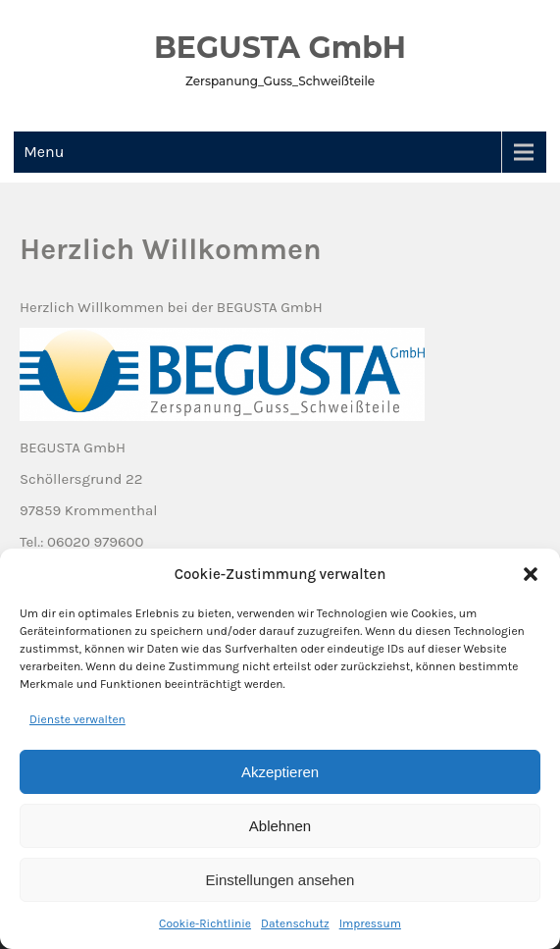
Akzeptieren (280, 772)
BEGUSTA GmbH (280, 48)
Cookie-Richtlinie (205, 923)
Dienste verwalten (77, 719)
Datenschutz (295, 923)
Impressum (370, 923)
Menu (44, 152)
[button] (531, 574)
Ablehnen (280, 826)
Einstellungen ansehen (280, 880)
